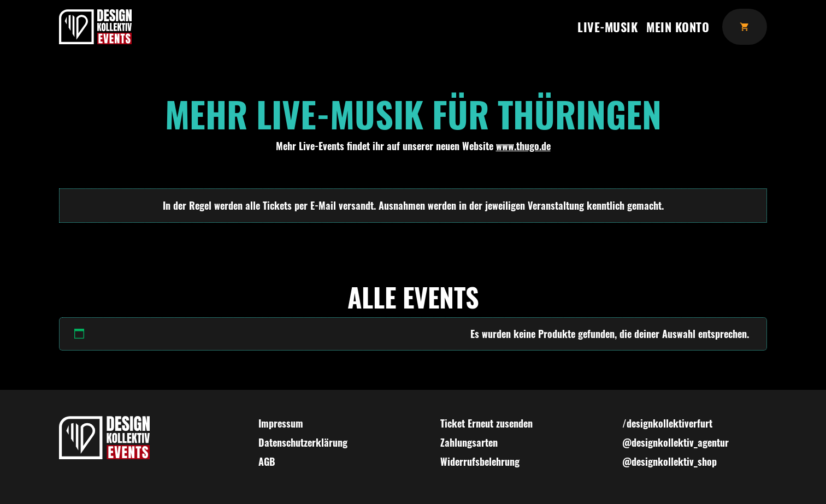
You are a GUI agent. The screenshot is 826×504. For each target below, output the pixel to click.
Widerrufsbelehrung (480, 461)
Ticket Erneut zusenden (486, 423)
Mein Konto (678, 26)
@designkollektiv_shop (669, 461)
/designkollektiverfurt (667, 423)
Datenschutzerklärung (303, 442)
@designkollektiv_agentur (675, 442)
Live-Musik (607, 26)
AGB (267, 461)
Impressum (281, 423)
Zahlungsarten (469, 442)
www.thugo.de (523, 146)
